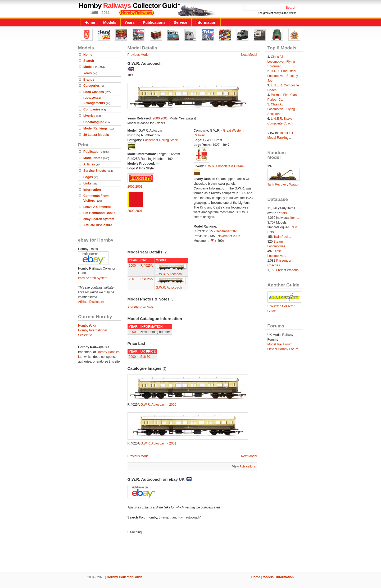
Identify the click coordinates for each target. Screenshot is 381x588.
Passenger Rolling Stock (160, 140)
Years (130, 22)
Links (87, 183)
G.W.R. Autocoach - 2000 (158, 405)
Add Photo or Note (141, 307)
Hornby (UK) (87, 326)
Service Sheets (95, 171)
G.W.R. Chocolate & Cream (224, 166)
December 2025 (227, 231)
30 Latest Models (96, 135)
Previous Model (139, 55)
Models (110, 22)
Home (90, 22)
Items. (295, 218)
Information (206, 22)
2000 (156, 118)
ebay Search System (99, 219)
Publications (154, 22)
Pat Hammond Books (99, 213)
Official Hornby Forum (283, 349)
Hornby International (92, 330)
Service (181, 22)
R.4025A (147, 266)
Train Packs (282, 237)
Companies (92, 109)
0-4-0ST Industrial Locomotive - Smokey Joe (283, 76)
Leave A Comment (97, 207)
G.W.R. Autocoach (169, 274)
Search (89, 61)
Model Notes (93, 158)
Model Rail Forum (280, 344)
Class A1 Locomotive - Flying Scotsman (281, 62)
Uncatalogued (94, 122)
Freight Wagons (287, 270)
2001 (164, 118)
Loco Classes (94, 92)
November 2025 (229, 236)
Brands (89, 80)
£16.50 (145, 357)
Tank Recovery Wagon (283, 184)
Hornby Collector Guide (125, 577)
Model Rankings (96, 128)
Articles (89, 164)
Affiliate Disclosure (98, 225)
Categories (92, 86)
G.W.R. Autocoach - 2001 (158, 443)
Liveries (89, 116)
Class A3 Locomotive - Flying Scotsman (281, 109)
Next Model (249, 55)
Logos (88, 177)
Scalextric (85, 335)
